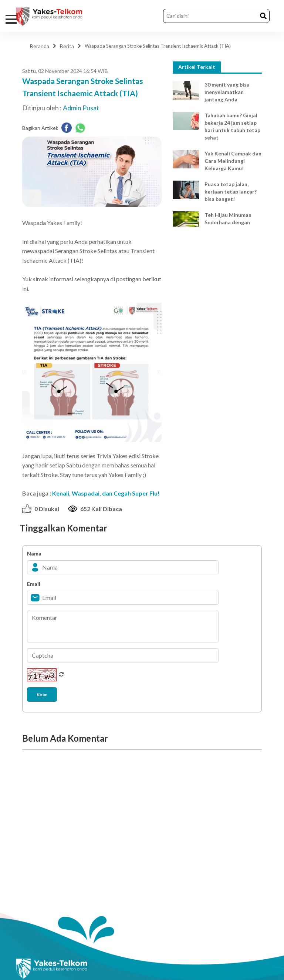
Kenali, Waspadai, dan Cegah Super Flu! (106, 493)
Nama (34, 553)
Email (34, 584)
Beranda (40, 46)
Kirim (42, 694)
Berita (67, 46)
